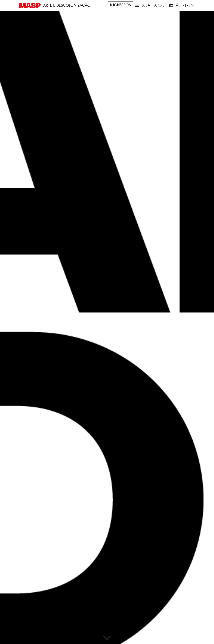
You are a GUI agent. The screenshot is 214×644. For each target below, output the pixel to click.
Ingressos (120, 5)
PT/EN (188, 6)
